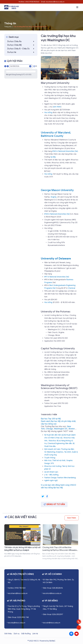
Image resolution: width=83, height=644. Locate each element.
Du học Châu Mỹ (21, 45)
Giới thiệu (8, 634)
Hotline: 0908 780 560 (17, 588)
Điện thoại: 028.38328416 (53, 588)
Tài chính (68, 452)
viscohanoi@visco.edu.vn (18, 593)
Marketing (51, 452)
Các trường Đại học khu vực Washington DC (30, 27)
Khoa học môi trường (53, 466)
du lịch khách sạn (51, 472)
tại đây (53, 157)
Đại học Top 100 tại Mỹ (51, 419)
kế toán (57, 449)
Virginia (53, 197)
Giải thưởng (26, 634)
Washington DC (61, 429)
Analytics (60, 452)
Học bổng (48, 113)
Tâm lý (65, 466)
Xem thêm (72, 518)
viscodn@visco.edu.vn (51, 623)
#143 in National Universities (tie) (57, 214)
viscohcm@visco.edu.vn (52, 593)
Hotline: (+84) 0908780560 (29, 2)
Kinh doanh (49, 449)
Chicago (49, 429)
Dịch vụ (17, 634)
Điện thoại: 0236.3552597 (53, 614)
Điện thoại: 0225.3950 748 (18, 617)
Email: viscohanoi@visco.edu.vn (53, 2)
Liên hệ (35, 634)
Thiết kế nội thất (59, 461)
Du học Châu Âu (21, 41)
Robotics (52, 441)
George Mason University (57, 190)
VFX (52, 463)
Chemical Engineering (56, 443)
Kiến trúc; (48, 461)
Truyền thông (50, 458)
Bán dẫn (69, 443)
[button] (77, 7)
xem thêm (57, 107)
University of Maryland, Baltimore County (56, 134)
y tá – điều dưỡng (51, 475)
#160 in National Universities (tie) (65, 151)
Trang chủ (8, 27)
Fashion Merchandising (66, 478)
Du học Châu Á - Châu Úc (21, 49)
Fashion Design (50, 478)
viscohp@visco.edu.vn (16, 623)
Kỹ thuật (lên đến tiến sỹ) (54, 435)
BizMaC (52, 641)
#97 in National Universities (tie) (57, 277)
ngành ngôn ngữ (51, 480)
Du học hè (21, 52)
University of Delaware (56, 259)
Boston (72, 429)
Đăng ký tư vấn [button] (54, 504)
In (35, 66)
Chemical (71, 288)
